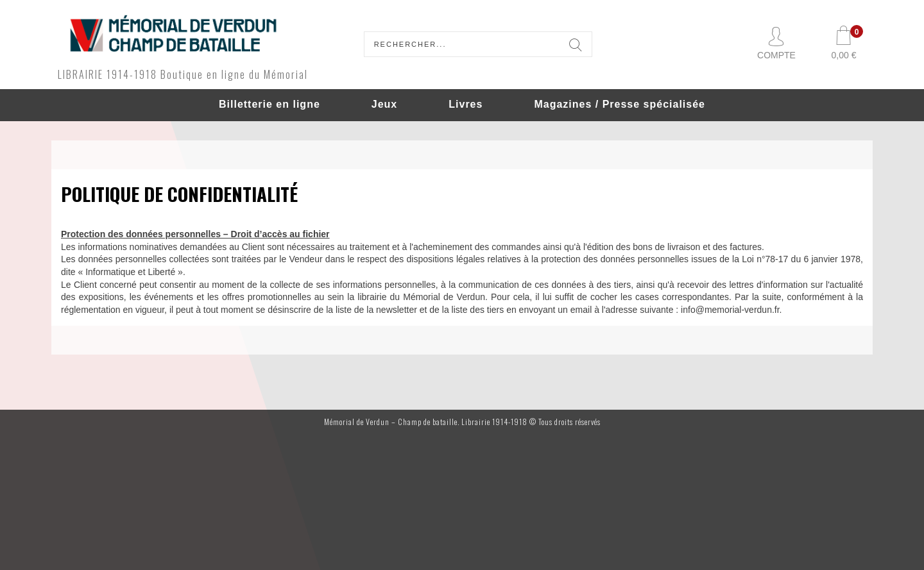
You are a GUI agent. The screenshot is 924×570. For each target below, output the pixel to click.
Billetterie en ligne (269, 104)
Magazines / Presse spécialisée (620, 104)
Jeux (384, 104)
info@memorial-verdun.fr (730, 310)
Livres (466, 104)
